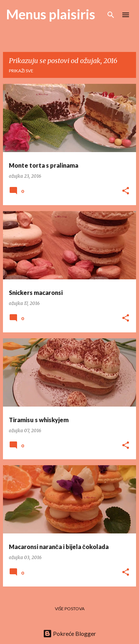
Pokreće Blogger (69, 633)
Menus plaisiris (51, 14)
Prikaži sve (21, 71)
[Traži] (111, 15)
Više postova (70, 609)
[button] (126, 191)
